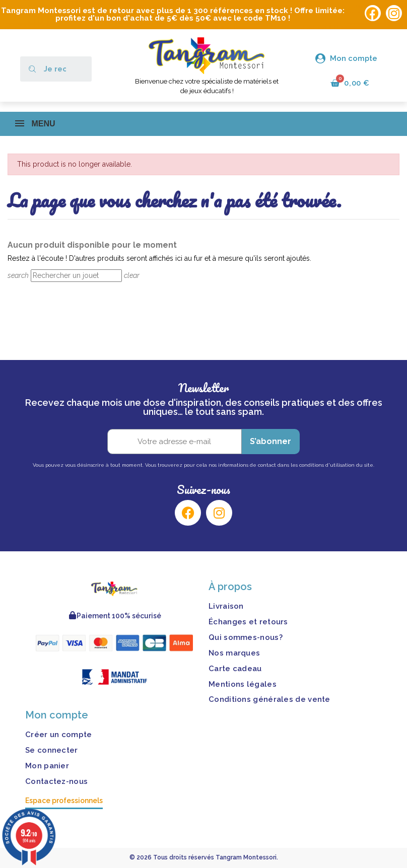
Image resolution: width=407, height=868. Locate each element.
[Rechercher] (76, 276)
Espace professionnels (64, 801)
